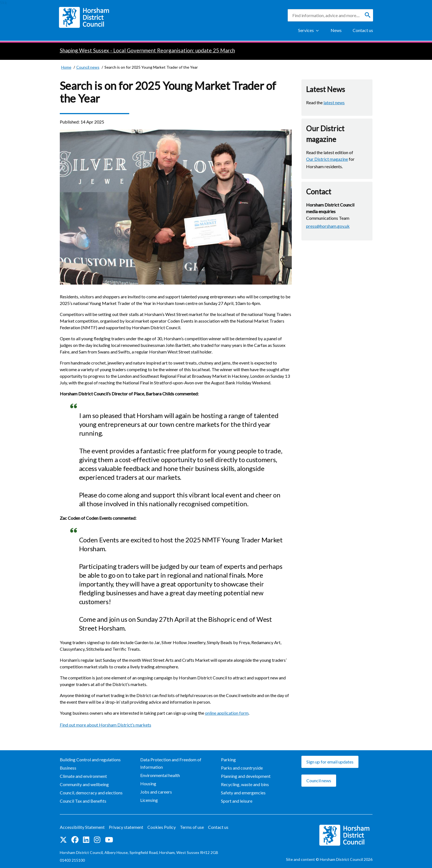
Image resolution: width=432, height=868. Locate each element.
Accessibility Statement (82, 827)
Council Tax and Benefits (83, 801)
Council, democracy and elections (91, 793)
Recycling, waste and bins (245, 784)
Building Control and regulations (90, 759)
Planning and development (246, 776)
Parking (228, 759)
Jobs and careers (156, 792)
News (336, 30)
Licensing (149, 800)
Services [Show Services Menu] (306, 30)
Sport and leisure (237, 801)
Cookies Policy (162, 827)
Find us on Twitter (63, 840)
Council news (319, 780)
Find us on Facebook (75, 840)
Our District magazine (327, 159)
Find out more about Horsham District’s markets (106, 725)
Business (68, 768)
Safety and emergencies (243, 793)
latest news (334, 102)
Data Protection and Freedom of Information (171, 763)
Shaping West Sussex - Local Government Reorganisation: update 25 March (147, 50)
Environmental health (160, 775)
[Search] (368, 15)
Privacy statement (126, 827)
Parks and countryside (242, 768)
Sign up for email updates (330, 762)
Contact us (363, 30)
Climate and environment (83, 776)
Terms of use (192, 827)
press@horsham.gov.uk (328, 226)
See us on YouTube (109, 840)
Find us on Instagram (97, 840)
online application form (227, 713)
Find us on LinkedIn (86, 840)
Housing (148, 783)
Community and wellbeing (84, 784)
